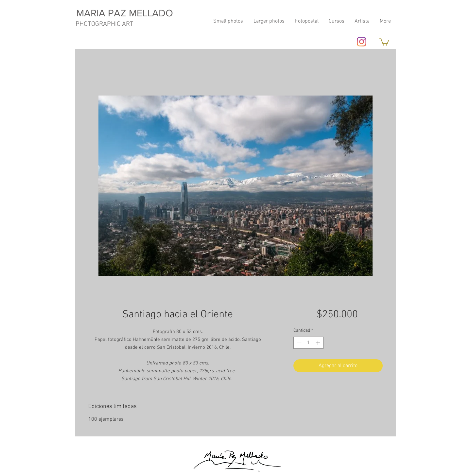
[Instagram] (362, 42)
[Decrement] (298, 343)
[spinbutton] (308, 343)
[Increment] (318, 343)
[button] (384, 42)
